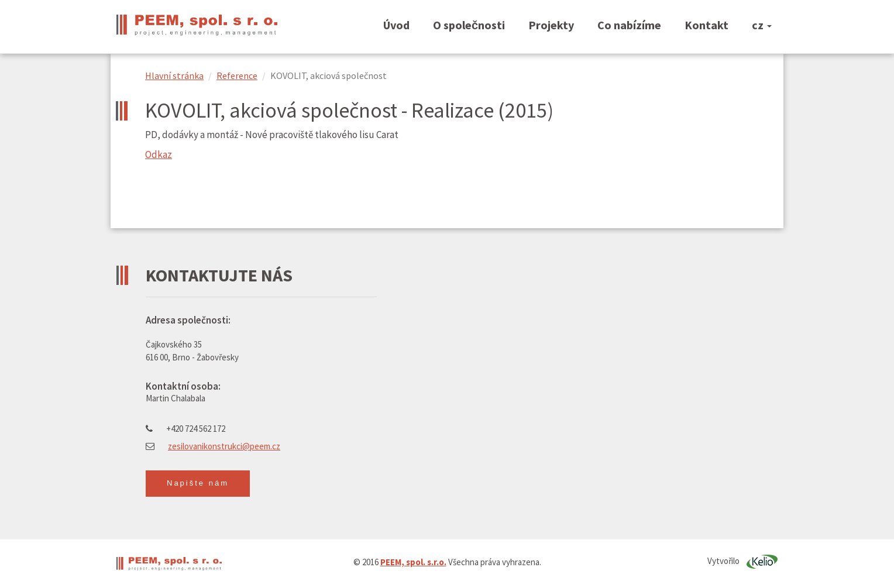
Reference (237, 75)
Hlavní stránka (174, 75)
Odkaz (159, 154)
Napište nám (198, 483)
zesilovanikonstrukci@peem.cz (224, 446)
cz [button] (762, 25)
